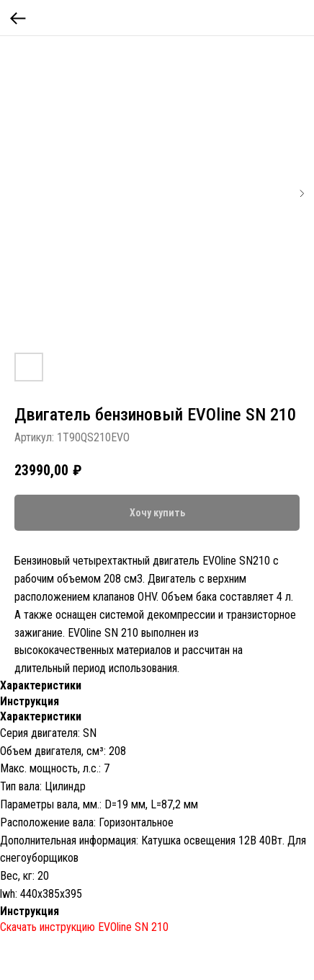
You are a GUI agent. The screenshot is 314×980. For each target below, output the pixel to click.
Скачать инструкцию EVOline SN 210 (84, 927)
